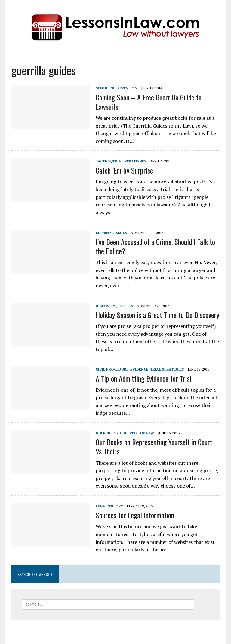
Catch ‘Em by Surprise (124, 170)
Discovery (106, 306)
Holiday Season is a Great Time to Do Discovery (157, 315)
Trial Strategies (129, 161)
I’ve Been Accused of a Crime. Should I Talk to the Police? (155, 246)
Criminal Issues (111, 233)
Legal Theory (109, 506)
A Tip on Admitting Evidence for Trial (144, 378)
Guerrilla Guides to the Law (125, 433)
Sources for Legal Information (135, 515)
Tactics (103, 161)
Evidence (139, 369)
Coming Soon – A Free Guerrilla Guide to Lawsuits (149, 102)
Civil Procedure (112, 369)
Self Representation (116, 88)
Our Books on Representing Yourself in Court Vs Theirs (154, 447)
